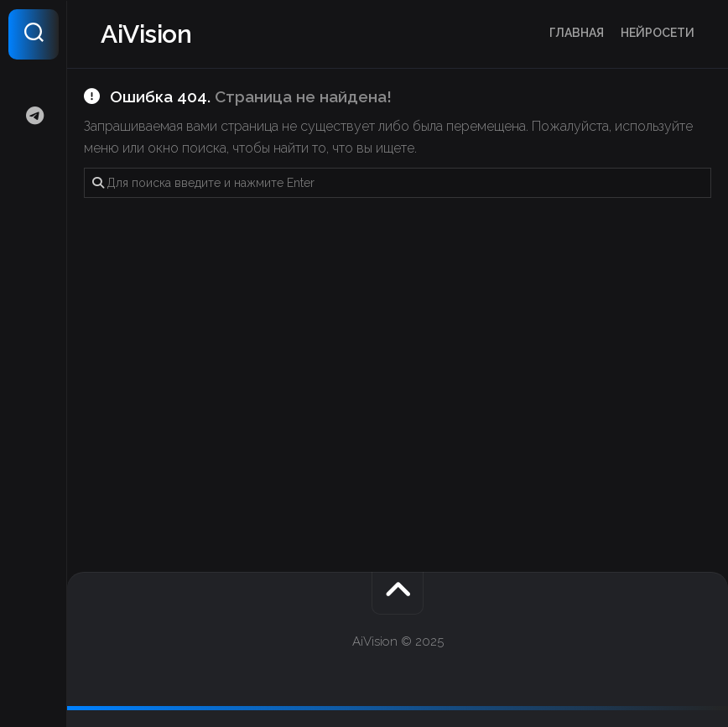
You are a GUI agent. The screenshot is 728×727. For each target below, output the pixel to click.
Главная (577, 33)
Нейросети (658, 33)
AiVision (146, 34)
